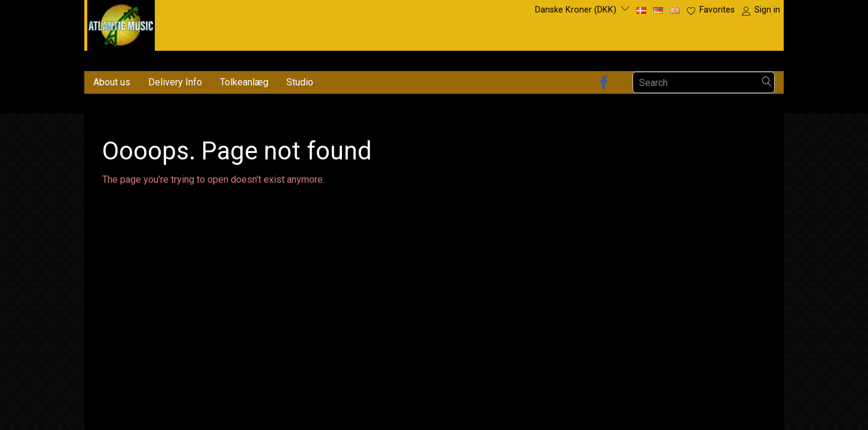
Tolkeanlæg (244, 82)
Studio (300, 82)
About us (112, 82)
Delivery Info (175, 82)
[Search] (767, 83)
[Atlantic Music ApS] (121, 23)
